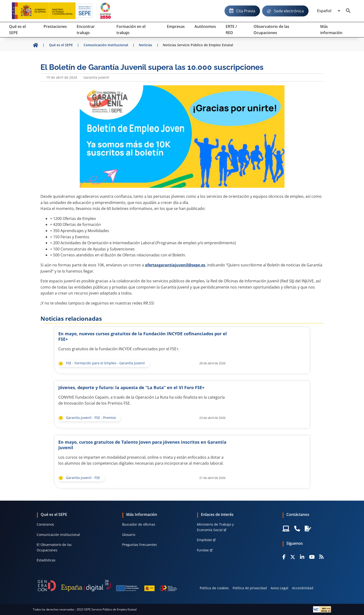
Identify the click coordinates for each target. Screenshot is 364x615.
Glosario (129, 535)
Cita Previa (246, 11)
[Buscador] (348, 11)
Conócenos (45, 524)
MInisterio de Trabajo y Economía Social (215, 527)
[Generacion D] (107, 586)
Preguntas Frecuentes (140, 545)
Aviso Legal (279, 588)
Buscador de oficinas (139, 524)
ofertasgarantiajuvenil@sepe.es (175, 265)
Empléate (204, 540)
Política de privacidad (250, 588)
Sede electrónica (289, 11)
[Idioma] (329, 11)
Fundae (203, 550)
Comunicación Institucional (58, 535)
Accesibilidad (303, 588)
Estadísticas (46, 560)
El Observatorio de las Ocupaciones (54, 547)
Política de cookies (214, 588)
